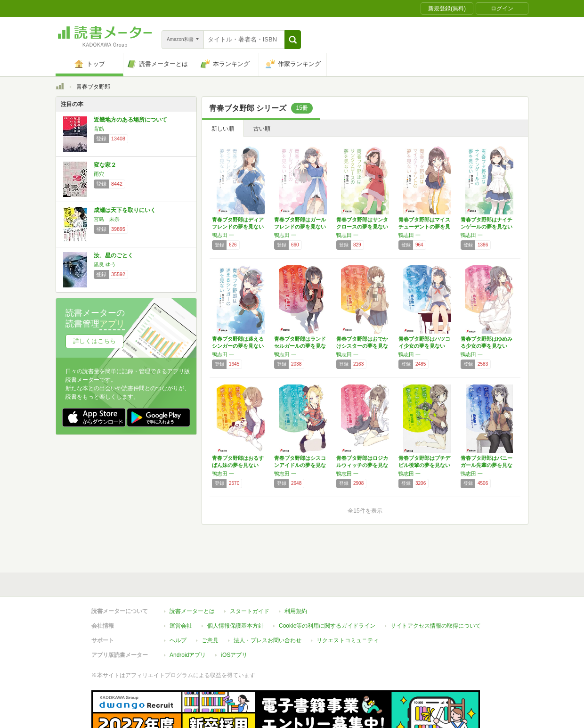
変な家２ (105, 165)
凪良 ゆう (105, 264)
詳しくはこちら (94, 341)
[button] (293, 40)
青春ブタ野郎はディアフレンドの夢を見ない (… (238, 227)
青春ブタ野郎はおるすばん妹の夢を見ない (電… (238, 465)
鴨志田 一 (223, 235)
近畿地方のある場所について (130, 120)
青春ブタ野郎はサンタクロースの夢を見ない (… (362, 227)
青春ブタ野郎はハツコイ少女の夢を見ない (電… (424, 346)
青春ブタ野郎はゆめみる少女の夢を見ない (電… (487, 346)
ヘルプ (178, 607)
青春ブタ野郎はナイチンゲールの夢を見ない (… (487, 227)
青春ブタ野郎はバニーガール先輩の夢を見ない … (487, 465)
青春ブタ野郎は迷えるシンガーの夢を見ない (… (238, 346)
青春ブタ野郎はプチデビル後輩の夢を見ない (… (424, 465)
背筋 (99, 129)
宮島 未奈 (107, 219)
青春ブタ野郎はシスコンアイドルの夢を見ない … (300, 465)
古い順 (262, 129)
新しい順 (223, 129)
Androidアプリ (188, 622)
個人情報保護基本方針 (235, 592)
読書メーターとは (192, 578)
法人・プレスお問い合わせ (268, 607)
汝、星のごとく (114, 255)
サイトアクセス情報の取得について (436, 592)
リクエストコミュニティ (348, 607)
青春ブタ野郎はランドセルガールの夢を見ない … (300, 346)
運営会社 (181, 592)
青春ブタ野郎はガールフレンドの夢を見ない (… (300, 227)
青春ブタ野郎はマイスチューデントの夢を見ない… (424, 227)
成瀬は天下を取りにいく (125, 210)
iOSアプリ (234, 622)
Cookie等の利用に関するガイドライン (327, 592)
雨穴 (99, 174)
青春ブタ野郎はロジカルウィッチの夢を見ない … (362, 465)
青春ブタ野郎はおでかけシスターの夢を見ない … (362, 346)
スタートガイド (250, 578)
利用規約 (296, 578)
